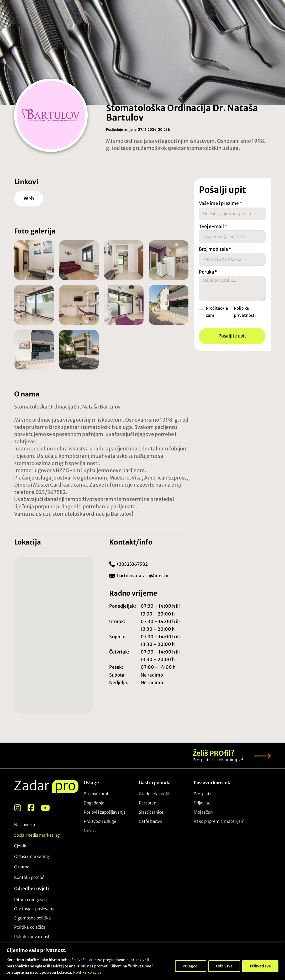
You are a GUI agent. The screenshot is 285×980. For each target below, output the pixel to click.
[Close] (281, 945)
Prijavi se (202, 802)
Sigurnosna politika (33, 918)
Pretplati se (205, 793)
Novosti (91, 830)
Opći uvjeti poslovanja (35, 908)
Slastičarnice (151, 812)
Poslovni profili (98, 793)
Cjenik (20, 845)
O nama (22, 867)
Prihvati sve (260, 966)
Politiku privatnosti (245, 316)
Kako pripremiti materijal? (219, 821)
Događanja (94, 802)
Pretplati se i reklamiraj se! (218, 759)
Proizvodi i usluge (100, 821)
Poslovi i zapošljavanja (105, 812)
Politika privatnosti (32, 936)
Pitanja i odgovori (31, 899)
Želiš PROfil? (214, 753)
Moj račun (203, 812)
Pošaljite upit (232, 340)
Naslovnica (25, 824)
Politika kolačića (87, 972)
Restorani (148, 802)
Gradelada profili (155, 793)
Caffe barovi (151, 821)
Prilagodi (191, 966)
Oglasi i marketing (32, 856)
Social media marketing (37, 835)
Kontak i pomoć (29, 877)
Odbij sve (224, 966)
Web (30, 198)
